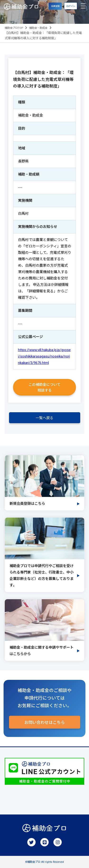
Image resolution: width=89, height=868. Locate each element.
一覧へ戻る (44, 418)
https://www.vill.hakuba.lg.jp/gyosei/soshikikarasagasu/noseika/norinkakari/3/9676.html (44, 356)
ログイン (71, 6)
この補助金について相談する (44, 387)
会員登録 (55, 6)
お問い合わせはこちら (45, 722)
